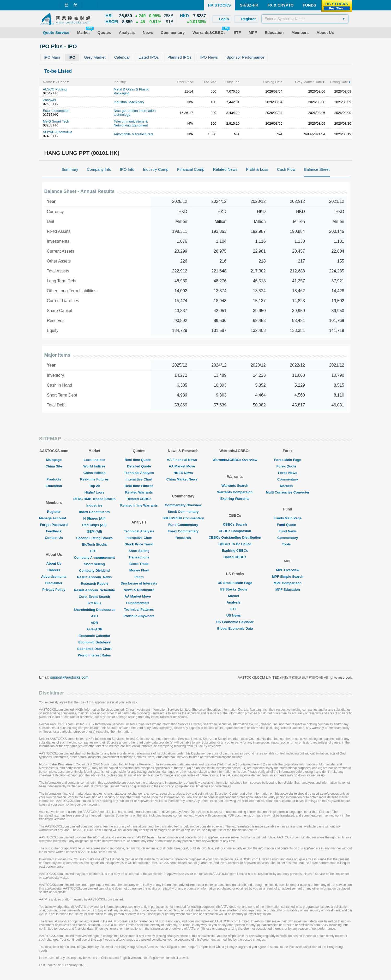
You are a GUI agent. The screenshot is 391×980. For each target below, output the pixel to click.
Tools (288, 544)
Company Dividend (94, 571)
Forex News (288, 473)
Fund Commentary (183, 525)
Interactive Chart (139, 479)
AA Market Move (139, 596)
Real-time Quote (139, 460)
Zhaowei (49, 100)
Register (54, 512)
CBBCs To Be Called (235, 544)
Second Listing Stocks (94, 538)
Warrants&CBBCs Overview (235, 460)
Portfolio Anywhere (139, 616)
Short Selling (94, 564)
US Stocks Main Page (235, 583)
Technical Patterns (139, 609)
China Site (54, 466)
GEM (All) (95, 531)
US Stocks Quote (235, 589)
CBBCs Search (235, 524)
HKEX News (183, 473)
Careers (54, 570)
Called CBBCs (235, 557)
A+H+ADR (94, 629)
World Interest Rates (94, 655)
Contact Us (54, 538)
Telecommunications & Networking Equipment (131, 123)
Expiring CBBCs (235, 550)
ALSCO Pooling (55, 89)
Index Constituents (94, 512)
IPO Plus (94, 603)
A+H (94, 616)
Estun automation (56, 111)
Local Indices (94, 460)
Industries (94, 505)
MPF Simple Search (288, 577)
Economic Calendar (94, 636)
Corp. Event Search (94, 597)
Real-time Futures (94, 479)
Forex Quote (288, 466)
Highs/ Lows (95, 492)
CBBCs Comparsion (235, 531)
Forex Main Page (288, 460)
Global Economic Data (235, 628)
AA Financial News (183, 460)
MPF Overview (288, 570)
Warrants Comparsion (235, 492)
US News (235, 615)
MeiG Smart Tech (56, 121)
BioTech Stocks (95, 544)
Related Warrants (139, 492)
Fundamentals (139, 603)
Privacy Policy (54, 590)
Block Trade (139, 564)
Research (183, 538)
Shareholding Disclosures (94, 610)
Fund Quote (288, 525)
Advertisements (54, 577)
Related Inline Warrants (139, 505)
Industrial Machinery (129, 102)
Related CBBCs (139, 499)
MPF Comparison (288, 583)
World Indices (94, 466)
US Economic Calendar (235, 622)
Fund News (288, 531)
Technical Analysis (139, 473)
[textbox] (305, 19)
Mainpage (54, 460)
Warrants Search (235, 486)
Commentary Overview (183, 505)
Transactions (139, 557)
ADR (94, 623)
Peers (139, 577)
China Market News (183, 479)
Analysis (235, 602)
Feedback (54, 531)
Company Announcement (94, 558)
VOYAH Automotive (58, 132)
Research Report (94, 584)
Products (54, 479)
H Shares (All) (94, 518)
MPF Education (288, 590)
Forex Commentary (183, 531)
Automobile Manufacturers (134, 134)
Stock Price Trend (139, 544)
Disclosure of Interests (139, 583)
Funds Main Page (288, 518)
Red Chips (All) (94, 525)
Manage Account (54, 518)
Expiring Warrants (235, 499)
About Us (54, 564)
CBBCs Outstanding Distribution (235, 537)
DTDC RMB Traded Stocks (94, 499)
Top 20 (94, 486)
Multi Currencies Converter (288, 492)
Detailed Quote (139, 466)
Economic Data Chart (94, 649)
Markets (288, 486)
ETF (95, 551)
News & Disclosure (139, 590)
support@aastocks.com (69, 677)
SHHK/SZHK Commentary (183, 518)
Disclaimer (54, 583)
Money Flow (139, 570)
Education (54, 486)
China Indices (95, 473)
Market (235, 596)
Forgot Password (54, 525)
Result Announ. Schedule (94, 590)
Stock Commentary (183, 512)
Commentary (288, 479)
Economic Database (94, 642)
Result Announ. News (94, 577)
